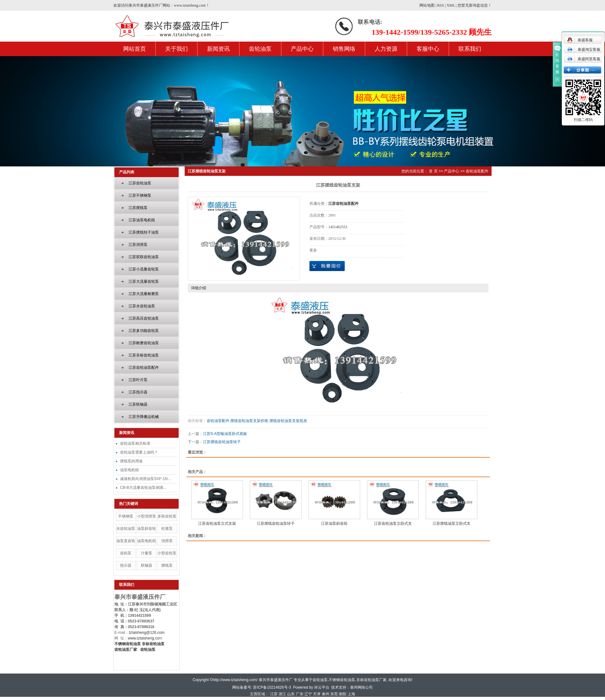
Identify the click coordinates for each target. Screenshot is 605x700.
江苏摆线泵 (138, 208)
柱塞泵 (167, 529)
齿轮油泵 (260, 49)
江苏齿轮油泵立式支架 (217, 524)
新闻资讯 (218, 49)
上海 (351, 694)
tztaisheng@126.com (147, 633)
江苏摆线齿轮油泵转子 (222, 442)
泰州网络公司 (361, 687)
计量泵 (147, 553)
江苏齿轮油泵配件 (144, 367)
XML (451, 5)
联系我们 (470, 49)
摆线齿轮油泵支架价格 (249, 421)
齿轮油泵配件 (477, 171)
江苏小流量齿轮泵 (144, 269)
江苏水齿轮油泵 (142, 306)
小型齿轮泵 (167, 553)
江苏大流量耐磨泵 (144, 294)
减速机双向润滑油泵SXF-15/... (146, 479)
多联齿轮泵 (167, 516)
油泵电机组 (130, 470)
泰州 (326, 694)
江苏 (274, 694)
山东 (291, 694)
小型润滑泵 (147, 516)
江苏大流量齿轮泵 (144, 281)
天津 (317, 694)
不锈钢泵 (126, 516)
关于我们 (176, 49)
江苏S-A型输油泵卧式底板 (225, 434)
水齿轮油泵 (126, 529)
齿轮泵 (126, 553)
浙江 (282, 694)
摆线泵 (167, 565)
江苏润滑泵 (138, 245)
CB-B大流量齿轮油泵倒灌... (143, 488)
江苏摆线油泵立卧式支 (452, 524)
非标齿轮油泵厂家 (372, 680)
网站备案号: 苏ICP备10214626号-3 (262, 687)
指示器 (126, 565)
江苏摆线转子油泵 (144, 232)
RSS (441, 5)
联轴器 (147, 565)
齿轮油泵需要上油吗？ (139, 452)
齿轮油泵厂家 (126, 650)
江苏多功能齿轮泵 (144, 331)
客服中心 (428, 49)
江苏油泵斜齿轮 (334, 524)
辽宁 (308, 694)
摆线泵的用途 (131, 461)
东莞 (334, 694)
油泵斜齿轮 (147, 529)
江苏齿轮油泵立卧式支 (393, 524)
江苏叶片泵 (138, 380)
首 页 (433, 171)
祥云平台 (322, 687)
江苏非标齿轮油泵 (144, 355)
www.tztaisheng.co (144, 638)
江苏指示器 (138, 392)
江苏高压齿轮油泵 (144, 318)
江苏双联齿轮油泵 (144, 257)
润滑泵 (167, 541)
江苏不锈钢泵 (140, 195)
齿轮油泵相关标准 (135, 443)
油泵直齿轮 (126, 541)
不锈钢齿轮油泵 (342, 680)
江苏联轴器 (138, 404)
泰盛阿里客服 (584, 59)
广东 (300, 694)
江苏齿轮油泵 (140, 183)
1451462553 (338, 227)
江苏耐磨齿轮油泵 (144, 343)
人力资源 (386, 49)
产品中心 (302, 49)
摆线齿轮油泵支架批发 (288, 421)
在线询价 (327, 266)
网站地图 (427, 5)
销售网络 (344, 49)
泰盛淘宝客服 (584, 49)
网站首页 (135, 49)
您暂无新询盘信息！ (475, 5)
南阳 (343, 694)
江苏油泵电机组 (142, 220)
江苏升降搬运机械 (144, 417)
